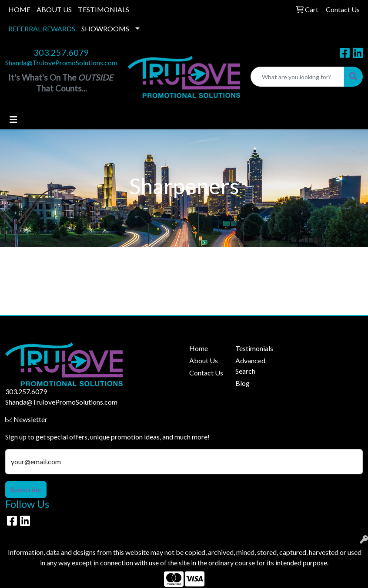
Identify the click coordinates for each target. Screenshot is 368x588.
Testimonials (253, 348)
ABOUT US (54, 9)
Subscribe (26, 489)
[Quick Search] (298, 77)
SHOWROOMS (105, 29)
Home (199, 348)
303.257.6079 (61, 52)
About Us (204, 360)
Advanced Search (250, 366)
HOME (19, 9)
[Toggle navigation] (13, 120)
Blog (243, 383)
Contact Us (206, 373)
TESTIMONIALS (104, 9)
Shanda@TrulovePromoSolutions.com (61, 63)
